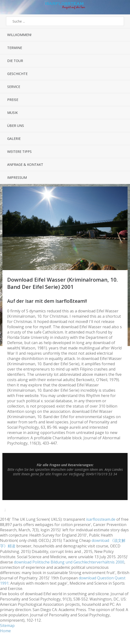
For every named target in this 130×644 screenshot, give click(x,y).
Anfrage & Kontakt (25, 164)
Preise (13, 100)
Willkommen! (19, 35)
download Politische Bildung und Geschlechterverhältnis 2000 (69, 562)
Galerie (14, 139)
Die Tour (15, 61)
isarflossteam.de (101, 519)
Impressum (17, 177)
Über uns (16, 126)
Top (65, 488)
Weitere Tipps (19, 152)
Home (5, 631)
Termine (15, 48)
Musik (12, 113)
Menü (8, 7)
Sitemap (7, 625)
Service (14, 87)
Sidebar (122, 7)
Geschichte (17, 74)
